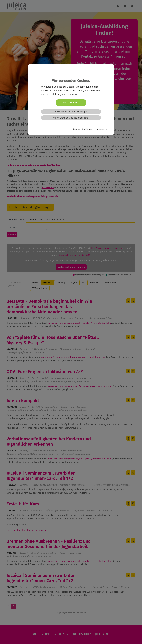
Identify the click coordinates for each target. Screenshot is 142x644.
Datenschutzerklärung (82, 129)
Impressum (102, 129)
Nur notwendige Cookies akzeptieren (71, 118)
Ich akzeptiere (71, 103)
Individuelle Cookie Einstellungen (71, 112)
